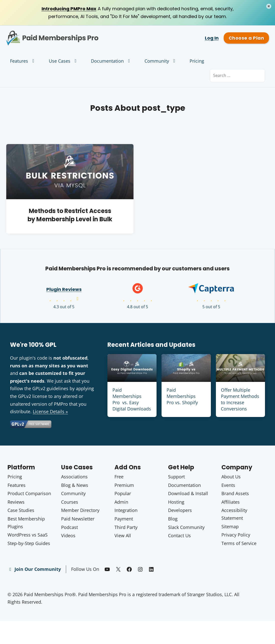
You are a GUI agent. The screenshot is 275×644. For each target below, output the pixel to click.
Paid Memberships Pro (69, 34)
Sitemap (230, 526)
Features (23, 61)
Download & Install (188, 493)
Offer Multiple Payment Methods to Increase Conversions (240, 399)
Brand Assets (235, 493)
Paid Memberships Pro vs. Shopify (182, 396)
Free (119, 477)
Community (161, 61)
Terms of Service (239, 543)
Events (228, 485)
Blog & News (75, 485)
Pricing (197, 61)
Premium (124, 485)
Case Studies (21, 510)
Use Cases (64, 61)
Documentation (111, 61)
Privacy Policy (236, 535)
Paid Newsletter (78, 519)
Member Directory (80, 510)
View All (123, 535)
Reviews (16, 502)
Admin (121, 502)
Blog (173, 519)
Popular (123, 493)
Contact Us (179, 535)
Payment (124, 519)
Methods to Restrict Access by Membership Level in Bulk (70, 215)
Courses (70, 502)
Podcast (70, 527)
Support (176, 477)
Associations (74, 477)
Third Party (126, 527)
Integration (126, 510)
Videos (68, 535)
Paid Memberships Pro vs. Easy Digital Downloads (132, 399)
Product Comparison (29, 493)
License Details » (50, 411)
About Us (231, 477)
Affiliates (231, 502)
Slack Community (186, 527)
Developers (180, 510)
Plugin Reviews (64, 289)
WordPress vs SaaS (28, 535)
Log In (212, 38)
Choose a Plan (246, 38)
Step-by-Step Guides (29, 543)
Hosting (176, 502)
